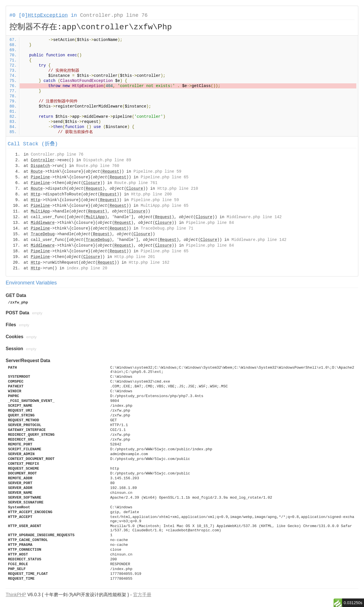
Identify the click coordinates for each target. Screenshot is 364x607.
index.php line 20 (87, 268)
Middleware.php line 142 (254, 217)
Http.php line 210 (178, 189)
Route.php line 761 (136, 183)
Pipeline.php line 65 (165, 177)
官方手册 (142, 595)
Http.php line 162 (149, 263)
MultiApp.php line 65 (165, 206)
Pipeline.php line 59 (158, 172)
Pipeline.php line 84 (210, 223)
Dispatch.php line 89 (107, 160)
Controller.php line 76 (114, 15)
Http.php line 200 (151, 194)
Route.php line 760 (98, 166)
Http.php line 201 (135, 257)
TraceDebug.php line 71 (167, 228)
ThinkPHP (16, 595)
